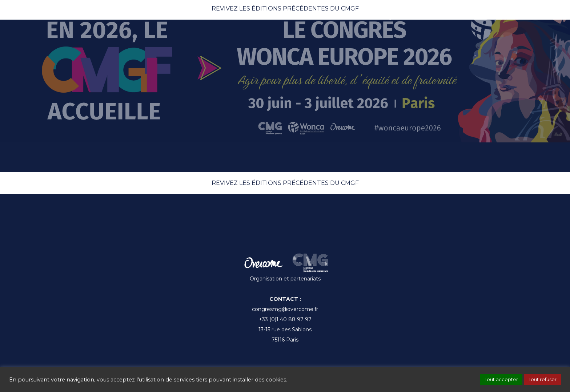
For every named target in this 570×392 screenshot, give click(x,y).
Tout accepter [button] (501, 379)
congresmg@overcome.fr (285, 309)
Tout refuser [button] (543, 379)
